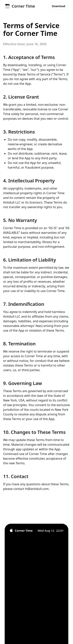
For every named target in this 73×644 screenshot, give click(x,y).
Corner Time (20, 6)
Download (58, 6)
